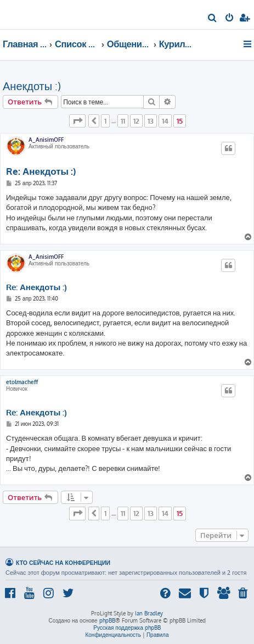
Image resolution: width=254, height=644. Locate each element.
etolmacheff (22, 382)
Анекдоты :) (32, 86)
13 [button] (151, 121)
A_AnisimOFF (46, 140)
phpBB (107, 620)
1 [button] (105, 121)
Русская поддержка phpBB (127, 628)
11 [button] (123, 121)
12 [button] (136, 121)
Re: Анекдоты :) (41, 171)
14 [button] (165, 121)
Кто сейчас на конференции (63, 562)
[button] (77, 121)
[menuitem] (213, 19)
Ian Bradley (149, 613)
